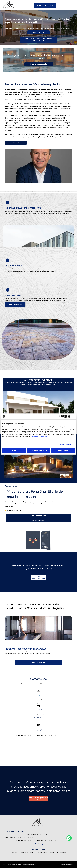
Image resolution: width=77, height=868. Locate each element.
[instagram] (39, 844)
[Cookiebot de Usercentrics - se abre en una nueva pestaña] (61, 416)
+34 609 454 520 (38, 715)
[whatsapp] (69, 863)
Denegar (14, 450)
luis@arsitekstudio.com (39, 700)
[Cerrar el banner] (74, 416)
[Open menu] (72, 5)
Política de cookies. (40, 437)
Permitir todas (63, 450)
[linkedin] (42, 844)
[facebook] (35, 844)
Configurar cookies (39, 450)
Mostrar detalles (65, 444)
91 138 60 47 (39, 717)
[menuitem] (14, 853)
